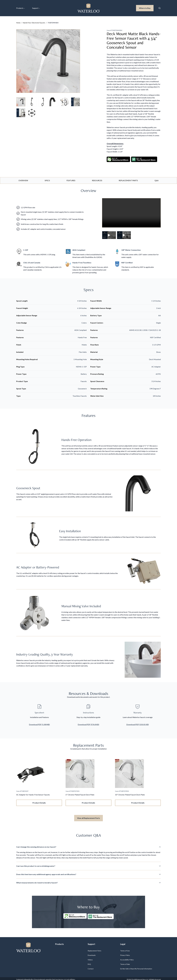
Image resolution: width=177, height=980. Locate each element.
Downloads (92, 954)
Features (71, 180)
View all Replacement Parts (88, 817)
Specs (47, 180)
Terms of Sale (125, 963)
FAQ (89, 963)
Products (21, 8)
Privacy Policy (125, 954)
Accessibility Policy (127, 958)
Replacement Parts (128, 180)
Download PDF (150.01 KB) (138, 724)
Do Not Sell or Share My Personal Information (136, 967)
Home (18, 23)
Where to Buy (146, 8)
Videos (90, 958)
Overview (23, 180)
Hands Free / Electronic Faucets (34, 23)
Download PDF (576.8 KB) (88, 724)
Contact (91, 967)
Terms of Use (125, 949)
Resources (97, 180)
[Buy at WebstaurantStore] (75, 915)
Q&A (157, 180)
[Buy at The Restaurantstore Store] (101, 915)
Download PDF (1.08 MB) (39, 724)
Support (36, 8)
